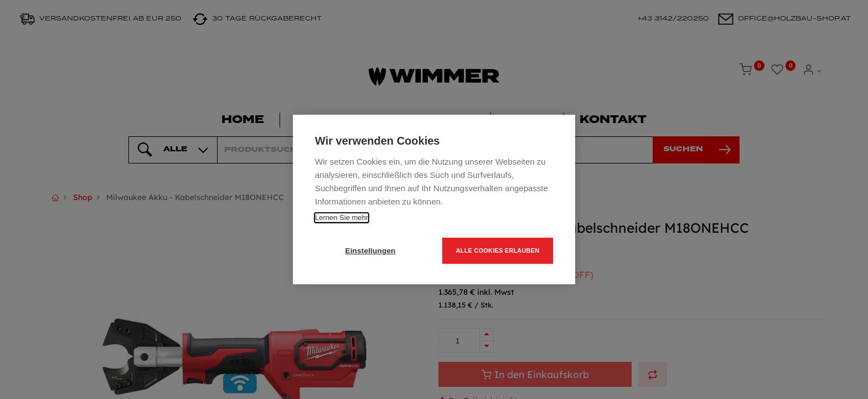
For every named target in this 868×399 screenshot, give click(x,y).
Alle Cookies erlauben (498, 250)
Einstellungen (370, 251)
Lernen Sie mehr (342, 218)
